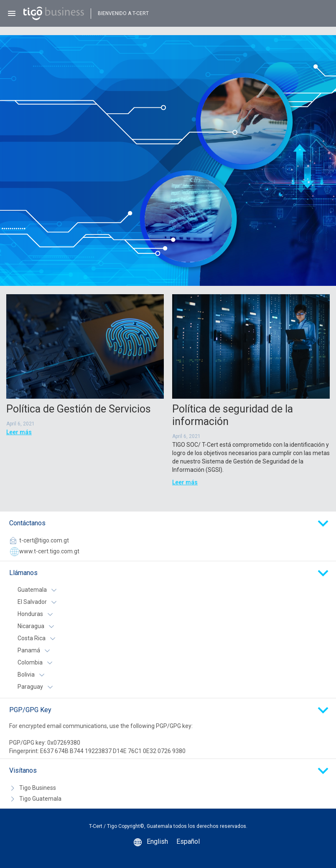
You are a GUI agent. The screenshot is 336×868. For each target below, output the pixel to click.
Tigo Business (38, 788)
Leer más (19, 432)
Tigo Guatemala (40, 799)
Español (188, 841)
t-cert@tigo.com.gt (44, 540)
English (157, 841)
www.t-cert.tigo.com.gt (49, 551)
